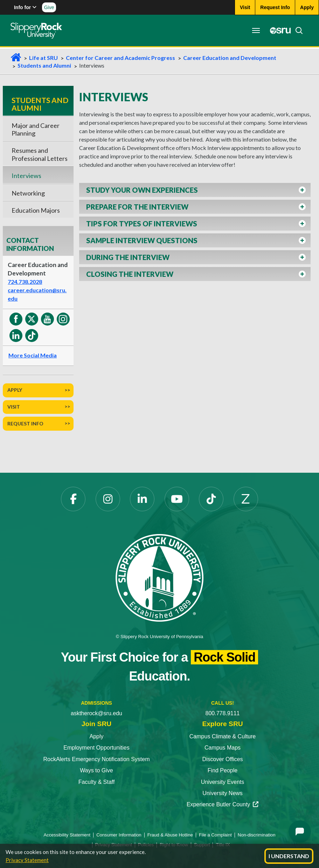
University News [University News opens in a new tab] (223, 793)
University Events (223, 782)
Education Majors (36, 210)
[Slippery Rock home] (36, 30)
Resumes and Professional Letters (40, 154)
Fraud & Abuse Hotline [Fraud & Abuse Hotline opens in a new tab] (170, 835)
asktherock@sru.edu (96, 713)
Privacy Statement (27, 860)
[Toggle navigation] (256, 30)
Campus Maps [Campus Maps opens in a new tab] (223, 748)
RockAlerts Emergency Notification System (96, 759)
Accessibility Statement (67, 835)
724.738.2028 (25, 282)
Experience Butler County (223, 804)
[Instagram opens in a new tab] (108, 499)
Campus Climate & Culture (223, 736)
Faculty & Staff (97, 782)
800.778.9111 (223, 713)
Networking (28, 193)
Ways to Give (96, 770)
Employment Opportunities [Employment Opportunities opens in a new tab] (96, 748)
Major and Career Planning (36, 129)
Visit (14, 407)
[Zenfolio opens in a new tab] (246, 499)
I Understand (289, 856)
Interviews (26, 176)
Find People (223, 770)
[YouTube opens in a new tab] (177, 499)
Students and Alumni (44, 65)
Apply (15, 390)
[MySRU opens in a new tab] (278, 30)
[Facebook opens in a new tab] (73, 499)
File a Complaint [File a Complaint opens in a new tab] (215, 835)
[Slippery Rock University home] (159, 578)
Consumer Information (119, 835)
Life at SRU (43, 58)
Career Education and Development (230, 58)
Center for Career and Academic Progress (120, 58)
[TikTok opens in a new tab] (211, 499)
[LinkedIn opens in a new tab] (142, 499)
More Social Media (33, 355)
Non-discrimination (257, 835)
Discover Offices (222, 759)
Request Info (25, 423)
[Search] (297, 30)
